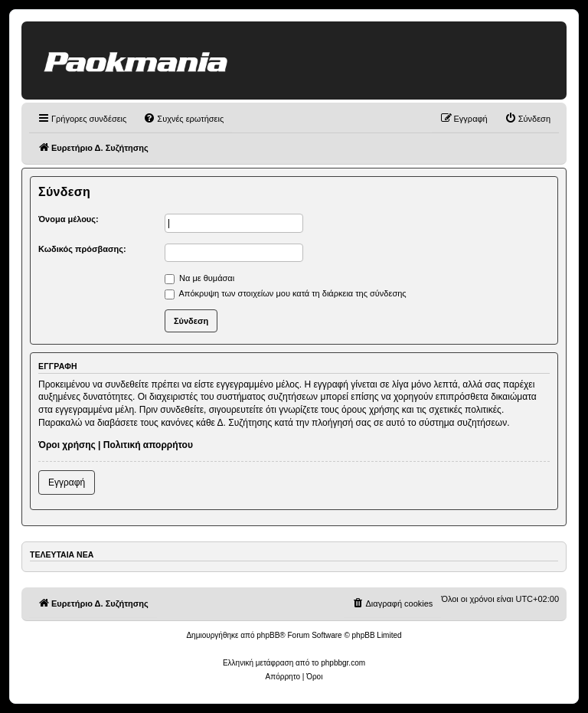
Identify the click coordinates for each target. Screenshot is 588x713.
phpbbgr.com (343, 663)
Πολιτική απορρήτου (148, 445)
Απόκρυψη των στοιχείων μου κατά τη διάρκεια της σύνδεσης (286, 293)
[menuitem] (183, 119)
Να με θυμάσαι (199, 278)
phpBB (268, 635)
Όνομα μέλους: (69, 219)
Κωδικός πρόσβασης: (82, 249)
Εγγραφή (67, 482)
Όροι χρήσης (67, 445)
